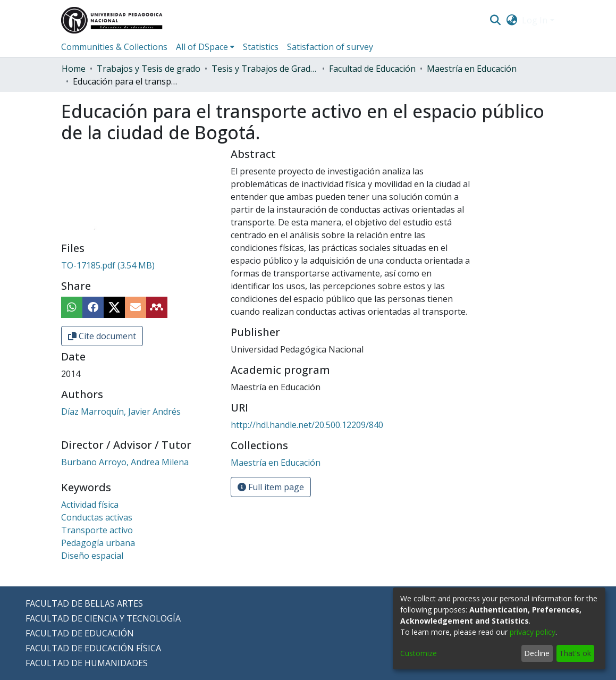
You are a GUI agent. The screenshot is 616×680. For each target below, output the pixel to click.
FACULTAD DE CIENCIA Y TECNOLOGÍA (103, 618)
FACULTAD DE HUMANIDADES (87, 663)
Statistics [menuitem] (261, 47)
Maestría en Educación (472, 69)
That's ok (575, 653)
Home (74, 69)
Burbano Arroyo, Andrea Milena (125, 462)
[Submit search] (496, 20)
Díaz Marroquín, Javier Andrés (121, 412)
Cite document (102, 336)
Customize (419, 653)
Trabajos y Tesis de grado (149, 69)
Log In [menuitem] (535, 20)
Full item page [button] (271, 487)
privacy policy (533, 632)
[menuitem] (512, 20)
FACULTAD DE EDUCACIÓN (80, 633)
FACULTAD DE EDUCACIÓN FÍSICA (93, 648)
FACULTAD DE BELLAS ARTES (84, 603)
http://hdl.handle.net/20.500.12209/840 (307, 425)
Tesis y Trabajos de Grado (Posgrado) (265, 69)
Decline (537, 653)
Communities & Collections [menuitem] (114, 47)
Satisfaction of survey (330, 47)
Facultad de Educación (372, 69)
